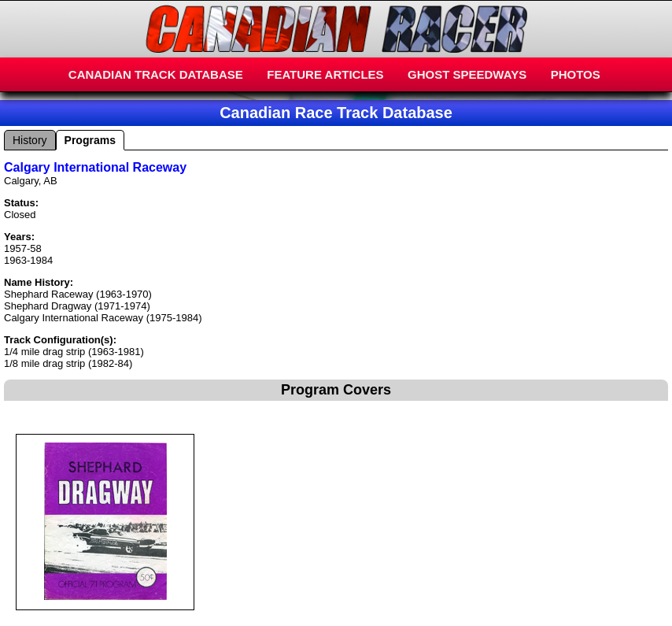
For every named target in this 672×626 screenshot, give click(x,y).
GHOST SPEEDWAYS (467, 74)
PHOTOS (576, 74)
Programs (90, 140)
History (30, 140)
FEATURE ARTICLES (325, 74)
